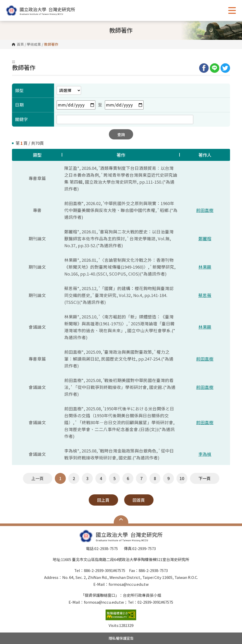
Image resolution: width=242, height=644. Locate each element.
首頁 (20, 44)
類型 (19, 90)
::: (14, 61)
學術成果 (34, 44)
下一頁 (205, 478)
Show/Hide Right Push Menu (232, 10)
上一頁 (37, 478)
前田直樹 (205, 210)
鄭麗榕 (205, 238)
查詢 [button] (121, 134)
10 (182, 478)
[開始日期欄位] (76, 105)
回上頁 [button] (103, 500)
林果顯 (205, 267)
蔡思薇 (205, 295)
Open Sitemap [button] (121, 519)
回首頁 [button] (139, 500)
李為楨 (205, 454)
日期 (19, 105)
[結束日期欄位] (124, 105)
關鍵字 (22, 119)
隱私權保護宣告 (121, 638)
